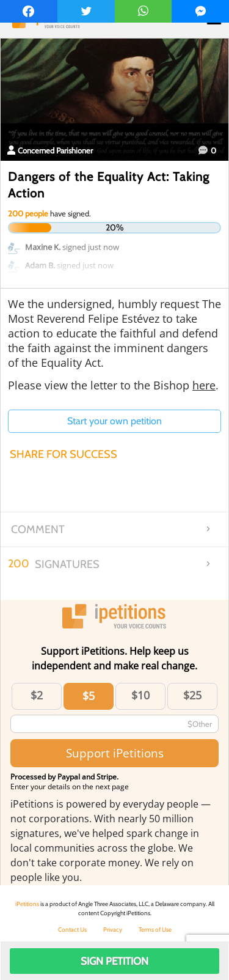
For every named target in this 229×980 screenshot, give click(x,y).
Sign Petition (114, 961)
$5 (89, 696)
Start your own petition (114, 421)
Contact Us (72, 930)
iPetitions (27, 904)
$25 (192, 695)
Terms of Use (155, 930)
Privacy (113, 930)
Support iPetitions (115, 753)
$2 (37, 695)
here (204, 385)
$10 (140, 695)
